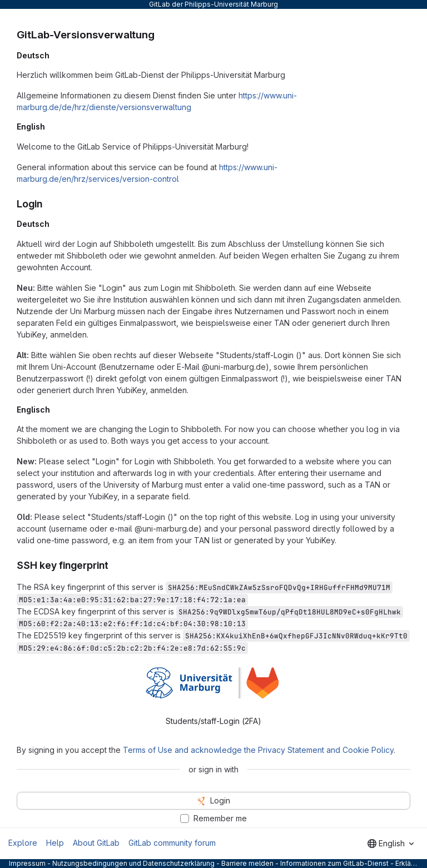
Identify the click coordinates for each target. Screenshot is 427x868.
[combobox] (391, 844)
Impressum (27, 863)
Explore (23, 843)
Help (55, 843)
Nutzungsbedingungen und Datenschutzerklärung (133, 863)
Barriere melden (247, 863)
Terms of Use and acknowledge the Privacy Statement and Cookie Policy (258, 750)
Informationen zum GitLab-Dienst (334, 863)
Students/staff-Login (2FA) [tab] (213, 721)
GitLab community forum (172, 843)
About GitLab (96, 843)
